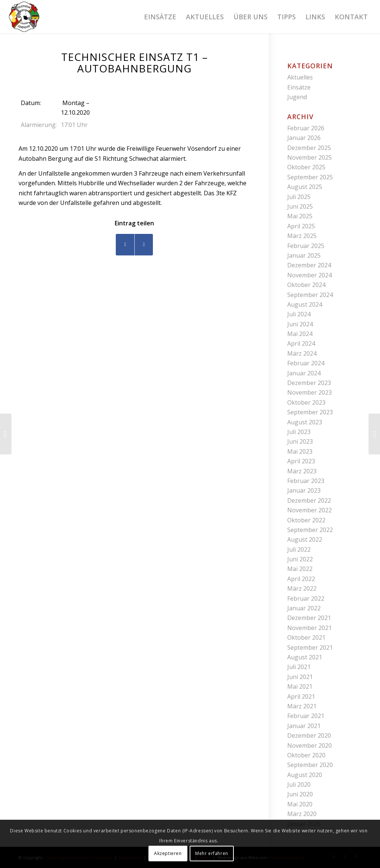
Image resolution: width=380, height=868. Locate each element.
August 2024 (305, 304)
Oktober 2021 (306, 637)
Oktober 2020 (306, 755)
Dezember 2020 (309, 735)
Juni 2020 (300, 794)
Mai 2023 (300, 451)
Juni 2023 (300, 441)
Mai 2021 (300, 686)
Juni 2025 (300, 206)
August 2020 (305, 775)
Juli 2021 (299, 667)
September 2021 (310, 647)
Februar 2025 (306, 246)
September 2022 (310, 530)
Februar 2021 (306, 716)
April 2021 (301, 696)
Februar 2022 (306, 598)
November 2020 (309, 745)
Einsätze (299, 87)
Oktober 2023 (306, 402)
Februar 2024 (306, 363)
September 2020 (310, 765)
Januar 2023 (304, 490)
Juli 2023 (299, 432)
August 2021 (305, 657)
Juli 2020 (299, 784)
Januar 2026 (304, 138)
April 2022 (301, 579)
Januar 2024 (304, 373)
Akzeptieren (168, 853)
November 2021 (309, 628)
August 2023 (305, 422)
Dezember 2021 (309, 618)
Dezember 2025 (309, 148)
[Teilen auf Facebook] (125, 244)
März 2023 (302, 471)
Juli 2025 (299, 197)
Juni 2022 (300, 559)
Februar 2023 (306, 481)
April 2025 (301, 226)
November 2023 (309, 392)
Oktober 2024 (306, 285)
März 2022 (302, 588)
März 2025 (302, 236)
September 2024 (310, 295)
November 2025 (309, 157)
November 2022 (309, 510)
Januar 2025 (304, 255)
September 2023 (310, 412)
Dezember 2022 (309, 500)
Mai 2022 (300, 569)
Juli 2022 (299, 549)
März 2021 (302, 706)
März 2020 (302, 814)
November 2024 (309, 275)
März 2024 (302, 353)
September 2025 (310, 177)
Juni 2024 (300, 324)
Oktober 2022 (306, 520)
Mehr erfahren (212, 853)
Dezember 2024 (309, 265)
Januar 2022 (304, 608)
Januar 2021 (304, 726)
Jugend (297, 97)
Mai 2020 (300, 804)
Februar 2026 (306, 128)
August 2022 (305, 539)
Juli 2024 (299, 314)
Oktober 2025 (306, 167)
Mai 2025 (300, 216)
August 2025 (305, 187)
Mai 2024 (300, 334)
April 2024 (301, 343)
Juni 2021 (300, 677)
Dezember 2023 (309, 383)
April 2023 (301, 461)
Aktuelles (300, 77)
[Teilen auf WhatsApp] (144, 244)
